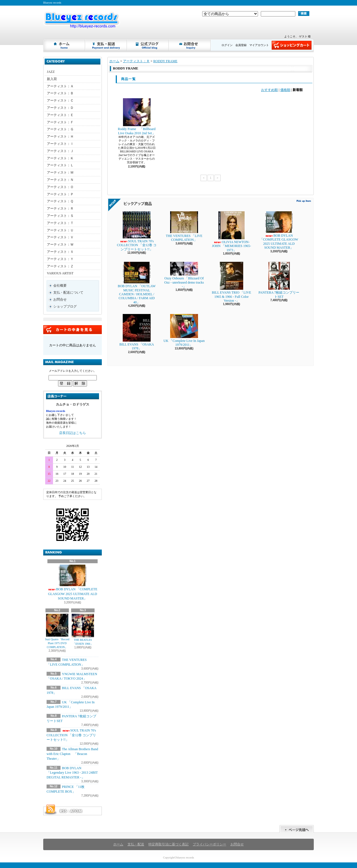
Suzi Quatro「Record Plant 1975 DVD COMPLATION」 (57, 631)
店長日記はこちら (73, 433)
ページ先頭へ (297, 829)
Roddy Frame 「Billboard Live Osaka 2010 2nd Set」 (137, 117)
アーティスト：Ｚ (60, 266)
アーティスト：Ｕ (60, 230)
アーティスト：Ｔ (60, 223)
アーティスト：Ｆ (60, 122)
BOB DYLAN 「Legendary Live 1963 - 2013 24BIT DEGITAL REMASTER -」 (72, 773)
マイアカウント (259, 45)
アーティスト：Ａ (60, 86)
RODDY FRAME (166, 61)
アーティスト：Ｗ (60, 244)
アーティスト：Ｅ (60, 115)
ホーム (64, 45)
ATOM (76, 811)
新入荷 (52, 79)
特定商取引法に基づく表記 (168, 844)
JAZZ (51, 72)
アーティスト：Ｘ (60, 252)
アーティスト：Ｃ (60, 100)
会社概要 (60, 286)
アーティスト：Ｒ (60, 208)
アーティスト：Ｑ (60, 201)
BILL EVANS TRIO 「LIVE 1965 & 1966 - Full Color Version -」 (232, 282)
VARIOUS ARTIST (60, 273)
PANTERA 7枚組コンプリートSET (279, 280)
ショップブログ (148, 45)
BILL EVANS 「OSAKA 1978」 (137, 332)
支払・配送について (106, 45)
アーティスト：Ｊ (60, 151)
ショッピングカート (292, 45)
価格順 (285, 90)
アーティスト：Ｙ (60, 259)
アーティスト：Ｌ (60, 165)
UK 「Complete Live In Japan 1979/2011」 (184, 330)
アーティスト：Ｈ (60, 136)
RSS (63, 811)
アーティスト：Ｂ (60, 93)
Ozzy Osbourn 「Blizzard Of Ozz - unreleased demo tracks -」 (184, 275)
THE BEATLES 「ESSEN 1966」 (83, 630)
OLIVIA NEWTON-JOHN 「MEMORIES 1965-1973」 (231, 232)
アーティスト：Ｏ (60, 187)
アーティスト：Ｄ (60, 108)
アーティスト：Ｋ (60, 158)
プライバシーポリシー (209, 844)
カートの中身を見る (73, 330)
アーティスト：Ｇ (60, 129)
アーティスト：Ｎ (60, 180)
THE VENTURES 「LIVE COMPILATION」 (184, 226)
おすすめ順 (269, 90)
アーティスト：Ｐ (60, 194)
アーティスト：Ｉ (60, 144)
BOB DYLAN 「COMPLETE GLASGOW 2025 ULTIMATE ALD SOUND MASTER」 (73, 583)
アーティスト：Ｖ (60, 237)
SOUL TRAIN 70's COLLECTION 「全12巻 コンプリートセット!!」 (71, 735)
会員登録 (241, 45)
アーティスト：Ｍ (60, 172)
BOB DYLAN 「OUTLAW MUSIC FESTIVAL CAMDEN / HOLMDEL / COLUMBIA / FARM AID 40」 (137, 283)
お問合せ (190, 45)
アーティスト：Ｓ (60, 216)
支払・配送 (136, 844)
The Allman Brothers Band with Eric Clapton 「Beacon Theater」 (72, 754)
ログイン (227, 45)
